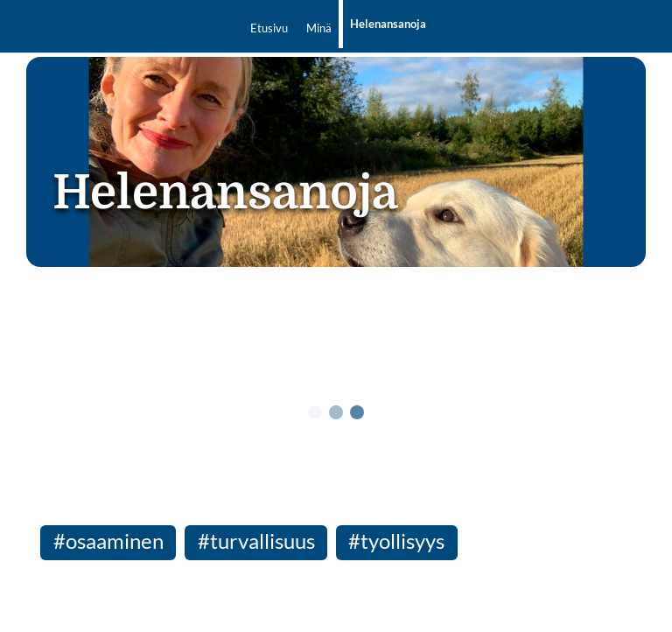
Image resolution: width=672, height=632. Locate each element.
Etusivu (269, 28)
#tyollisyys (396, 541)
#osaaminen (108, 541)
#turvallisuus (256, 541)
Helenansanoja (388, 24)
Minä (319, 28)
